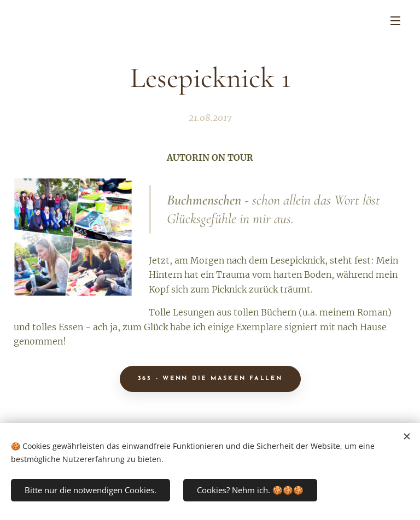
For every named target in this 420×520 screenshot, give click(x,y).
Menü (395, 21)
